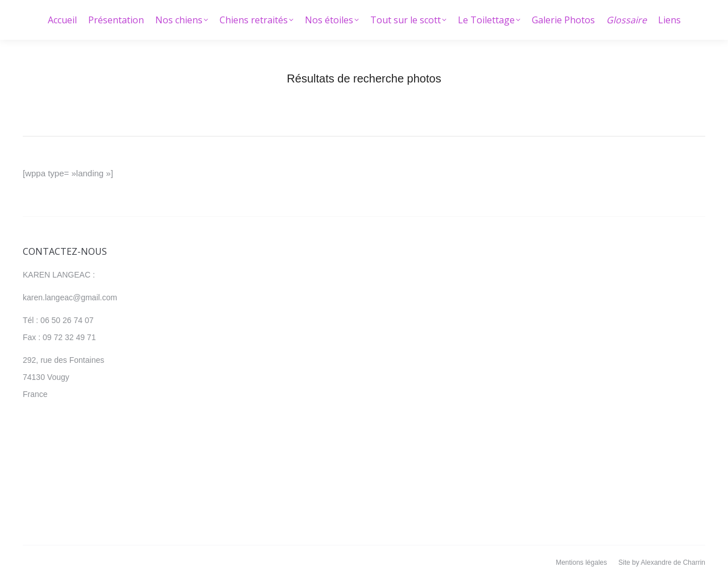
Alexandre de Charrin (673, 563)
